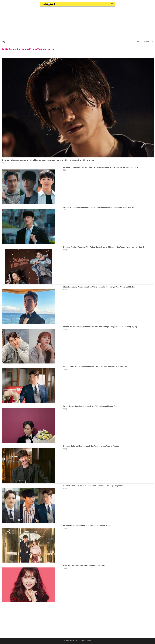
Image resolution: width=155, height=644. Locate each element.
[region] (77, 22)
